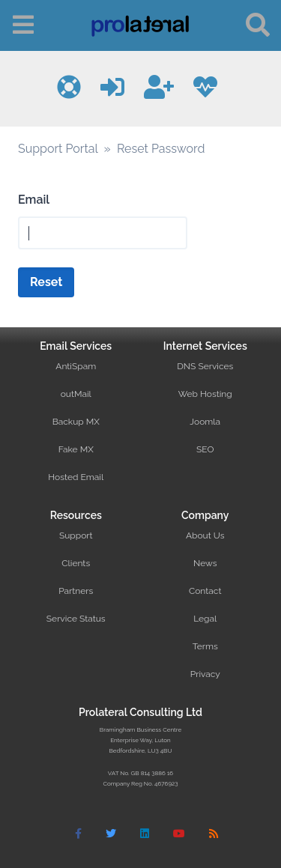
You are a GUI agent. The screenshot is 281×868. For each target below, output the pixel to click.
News (205, 563)
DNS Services (205, 366)
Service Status (76, 619)
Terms (205, 646)
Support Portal (58, 149)
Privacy (205, 674)
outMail (76, 394)
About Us (205, 535)
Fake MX (76, 449)
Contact (205, 591)
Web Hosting (205, 394)
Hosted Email (76, 477)
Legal (205, 619)
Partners (76, 591)
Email (34, 200)
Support (76, 535)
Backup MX (76, 422)
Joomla (205, 422)
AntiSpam (76, 366)
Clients (76, 563)
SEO (205, 449)
